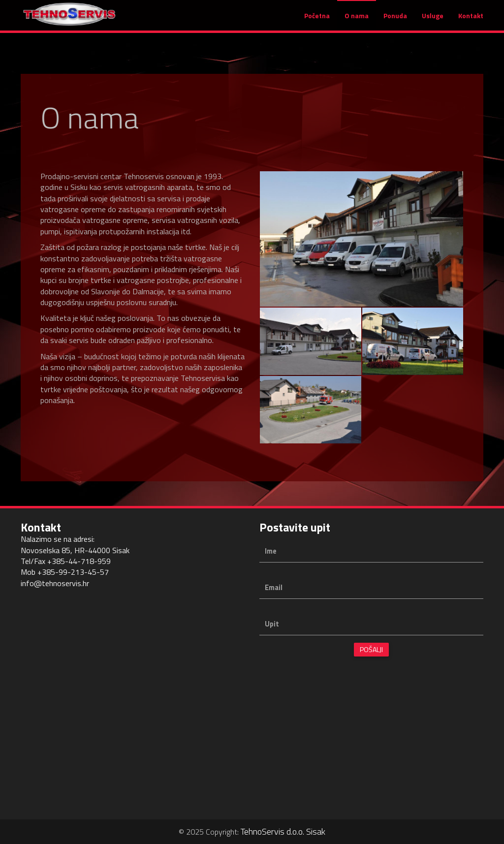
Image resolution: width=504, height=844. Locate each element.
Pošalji (371, 649)
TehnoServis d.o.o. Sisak (283, 831)
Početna (317, 20)
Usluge (433, 20)
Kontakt (471, 20)
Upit (272, 624)
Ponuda (395, 20)
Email (274, 588)
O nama (357, 20)
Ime (271, 551)
